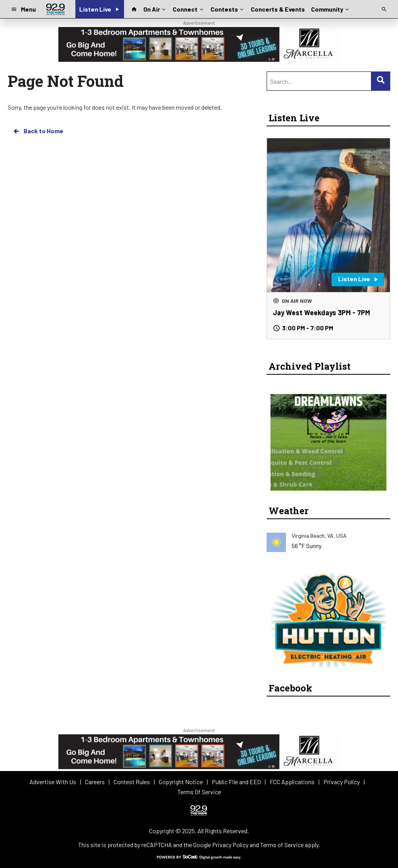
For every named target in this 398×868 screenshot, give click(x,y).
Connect (189, 8)
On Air (155, 8)
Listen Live (294, 118)
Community (331, 8)
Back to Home (38, 131)
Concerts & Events (278, 9)
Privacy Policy (230, 845)
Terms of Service (282, 845)
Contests (228, 8)
